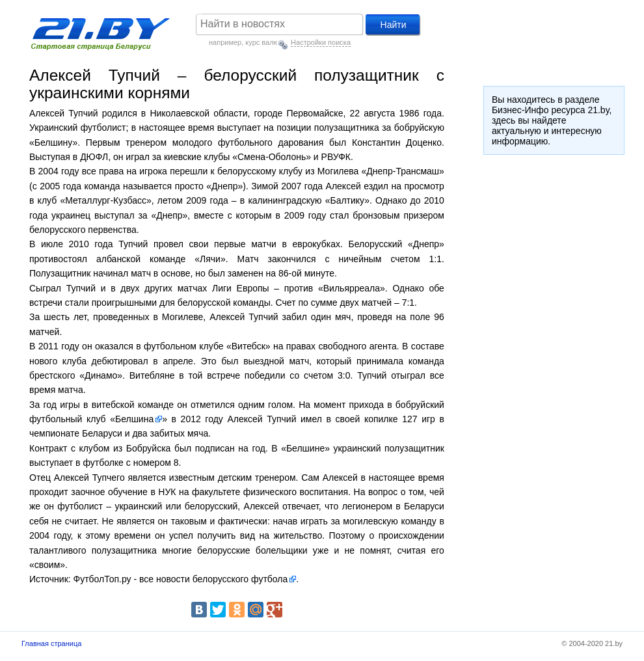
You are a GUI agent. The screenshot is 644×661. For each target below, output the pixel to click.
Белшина (134, 419)
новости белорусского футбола (222, 579)
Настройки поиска (321, 42)
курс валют (263, 42)
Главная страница (51, 643)
